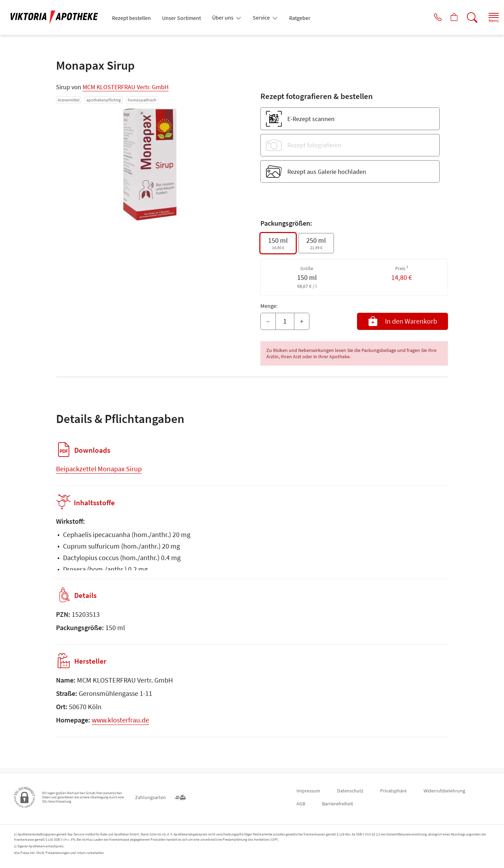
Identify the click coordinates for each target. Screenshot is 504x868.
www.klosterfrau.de (120, 725)
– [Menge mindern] (268, 321)
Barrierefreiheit (338, 804)
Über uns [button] (223, 17)
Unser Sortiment (181, 18)
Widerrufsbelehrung (444, 791)
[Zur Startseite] (57, 17)
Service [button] (262, 17)
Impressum (308, 791)
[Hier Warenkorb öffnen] (446, 17)
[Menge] (285, 322)
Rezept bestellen (131, 18)
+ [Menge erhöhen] (302, 321)
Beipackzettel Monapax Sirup (99, 469)
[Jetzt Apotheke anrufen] (427, 17)
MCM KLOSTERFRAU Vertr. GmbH (126, 87)
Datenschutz (350, 791)
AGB (301, 804)
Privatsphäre (393, 791)
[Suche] (465, 17)
